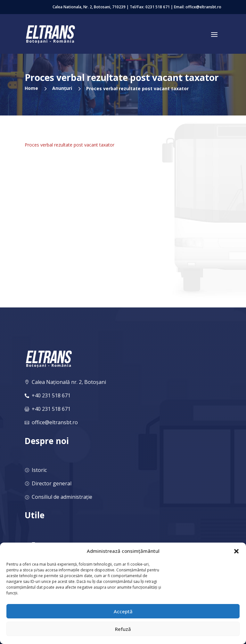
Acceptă (123, 611)
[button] (236, 551)
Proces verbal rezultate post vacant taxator (70, 145)
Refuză (123, 629)
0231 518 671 (158, 7)
